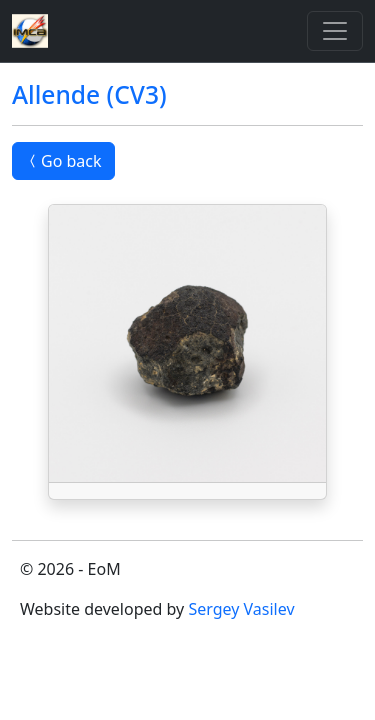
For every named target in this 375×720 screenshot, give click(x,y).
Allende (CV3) (89, 94)
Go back (63, 161)
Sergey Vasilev (241, 609)
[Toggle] (335, 31)
